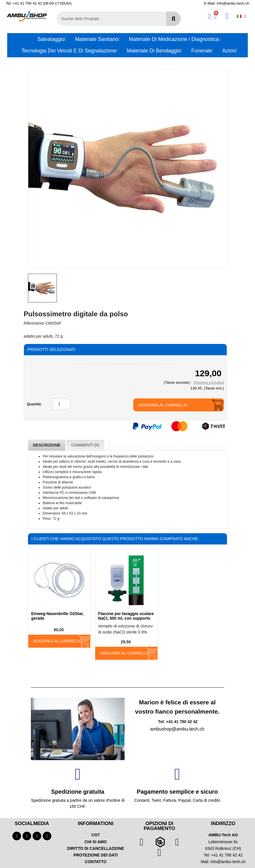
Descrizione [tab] (47, 445)
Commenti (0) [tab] (85, 445)
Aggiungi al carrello (163, 405)
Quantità (34, 404)
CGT (96, 835)
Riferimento (34, 323)
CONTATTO (96, 862)
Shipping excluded (209, 382)
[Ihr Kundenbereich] (210, 16)
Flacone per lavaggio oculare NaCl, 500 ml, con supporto (126, 616)
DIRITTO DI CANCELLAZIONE (96, 848)
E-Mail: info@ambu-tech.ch (227, 3)
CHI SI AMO (96, 842)
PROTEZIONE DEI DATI (96, 855)
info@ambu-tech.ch (228, 862)
